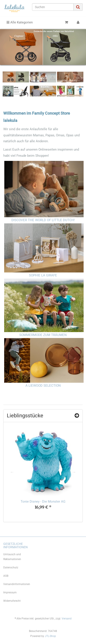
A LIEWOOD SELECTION (43, 386)
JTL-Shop (50, 636)
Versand (67, 619)
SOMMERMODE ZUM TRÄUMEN (43, 335)
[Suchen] (53, 7)
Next (74, 472)
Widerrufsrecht (12, 601)
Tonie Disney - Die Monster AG (43, 502)
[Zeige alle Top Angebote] (77, 416)
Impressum (10, 592)
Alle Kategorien (20, 22)
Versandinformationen (17, 584)
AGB (6, 576)
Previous (12, 472)
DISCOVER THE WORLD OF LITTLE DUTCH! (43, 220)
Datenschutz (11, 568)
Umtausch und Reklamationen (12, 557)
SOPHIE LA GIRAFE (43, 275)
